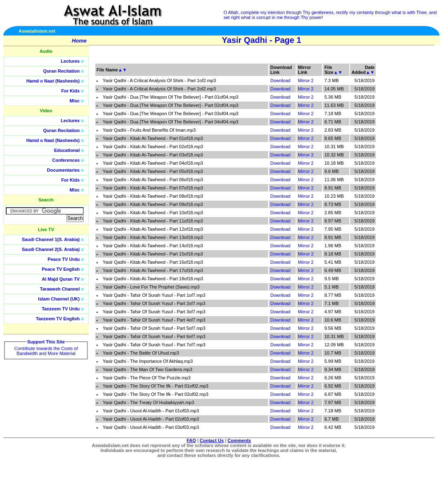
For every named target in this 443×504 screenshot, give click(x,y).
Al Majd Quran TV (61, 279)
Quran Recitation (62, 71)
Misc (75, 101)
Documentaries (63, 170)
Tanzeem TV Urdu (61, 309)
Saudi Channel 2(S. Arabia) (51, 249)
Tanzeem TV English (58, 319)
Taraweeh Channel (60, 289)
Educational (67, 150)
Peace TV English (61, 269)
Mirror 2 (306, 80)
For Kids (71, 91)
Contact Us (212, 440)
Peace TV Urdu (64, 259)
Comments (239, 440)
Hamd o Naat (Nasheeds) (53, 81)
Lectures (70, 61)
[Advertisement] (404, 186)
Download (280, 80)
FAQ (192, 440)
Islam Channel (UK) (59, 299)
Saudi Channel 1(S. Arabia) (51, 239)
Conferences (66, 160)
